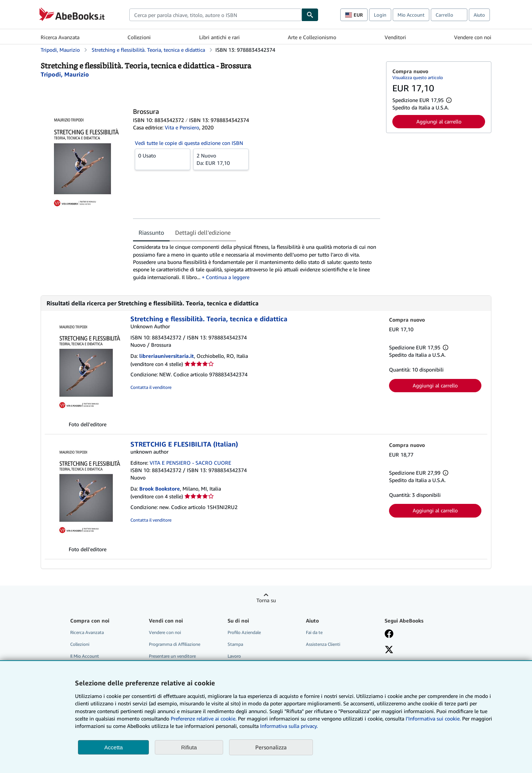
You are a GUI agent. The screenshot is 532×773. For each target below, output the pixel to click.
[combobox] (215, 15)
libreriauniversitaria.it (167, 356)
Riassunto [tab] (151, 233)
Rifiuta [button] (189, 747)
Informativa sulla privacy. (289, 726)
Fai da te (314, 632)
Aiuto (479, 15)
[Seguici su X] (389, 650)
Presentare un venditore (172, 656)
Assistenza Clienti (323, 644)
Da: (221, 159)
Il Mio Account (85, 656)
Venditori (395, 37)
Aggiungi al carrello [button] (439, 121)
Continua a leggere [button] (228, 277)
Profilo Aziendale (244, 632)
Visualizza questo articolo (418, 77)
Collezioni (139, 37)
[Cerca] (310, 15)
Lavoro (234, 656)
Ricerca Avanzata (60, 37)
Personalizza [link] (271, 747)
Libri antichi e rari (219, 37)
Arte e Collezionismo (312, 37)
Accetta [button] (113, 747)
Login (380, 15)
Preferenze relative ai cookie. (204, 718)
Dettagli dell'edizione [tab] (203, 233)
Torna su (266, 600)
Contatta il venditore (151, 387)
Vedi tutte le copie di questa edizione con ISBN (189, 143)
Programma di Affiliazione (175, 644)
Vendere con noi (473, 37)
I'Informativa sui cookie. (433, 718)
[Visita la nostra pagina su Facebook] (389, 634)
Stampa (235, 644)
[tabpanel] (257, 262)
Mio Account (411, 15)
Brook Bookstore (160, 489)
